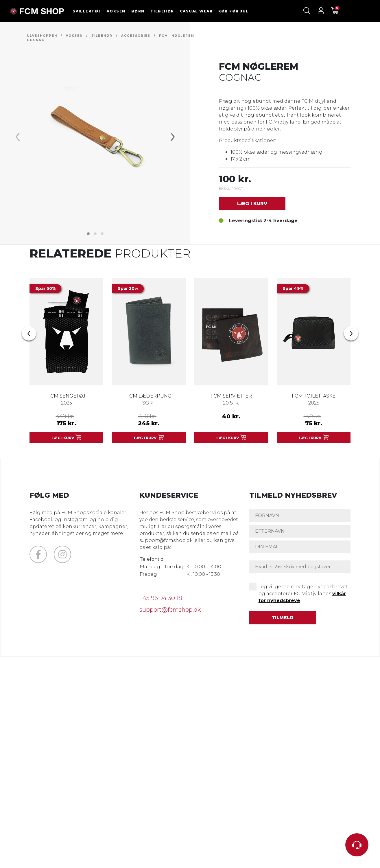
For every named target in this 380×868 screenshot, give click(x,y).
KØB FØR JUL (234, 11)
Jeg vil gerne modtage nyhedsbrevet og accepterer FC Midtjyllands (303, 594)
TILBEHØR (162, 11)
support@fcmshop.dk (170, 610)
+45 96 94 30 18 (161, 598)
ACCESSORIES (136, 36)
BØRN (138, 11)
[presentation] (17, 135)
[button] (88, 234)
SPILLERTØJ (87, 11)
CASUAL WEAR (196, 11)
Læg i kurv (252, 204)
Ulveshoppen (42, 36)
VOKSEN (116, 11)
